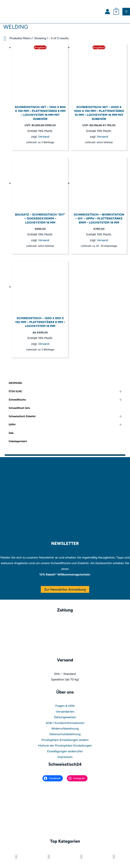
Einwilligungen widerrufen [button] (65, 751)
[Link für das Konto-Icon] (107, 12)
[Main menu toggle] (126, 12)
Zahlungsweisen (65, 717)
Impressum (65, 757)
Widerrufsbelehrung (65, 729)
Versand (44, 137)
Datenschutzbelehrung (65, 734)
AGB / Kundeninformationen (65, 723)
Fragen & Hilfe (65, 706)
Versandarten (65, 712)
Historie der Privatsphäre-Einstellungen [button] (65, 746)
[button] (16, 857)
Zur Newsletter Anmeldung (65, 589)
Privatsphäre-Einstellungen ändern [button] (65, 740)
